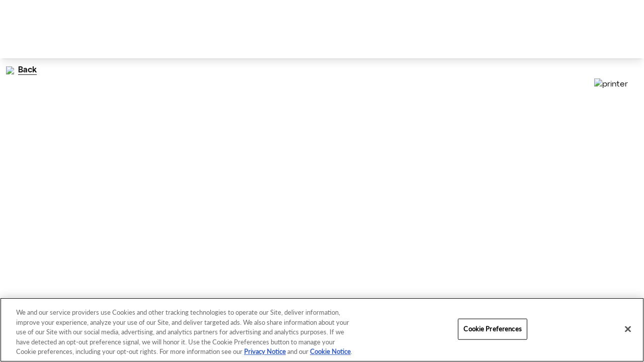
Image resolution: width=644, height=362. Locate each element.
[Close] (628, 329)
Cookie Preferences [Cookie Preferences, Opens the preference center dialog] (492, 329)
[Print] (628, 84)
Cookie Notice (330, 351)
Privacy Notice (265, 351)
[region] (322, 330)
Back (20, 70)
